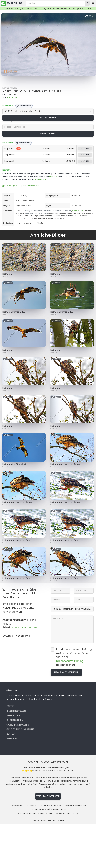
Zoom (89, 16)
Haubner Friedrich (14, 97)
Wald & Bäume (27, 206)
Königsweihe (59, 211)
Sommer (87, 211)
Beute (70, 213)
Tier (55, 213)
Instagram (13, 739)
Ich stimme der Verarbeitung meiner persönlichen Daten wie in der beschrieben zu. (74, 657)
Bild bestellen (48, 118)
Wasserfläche (59, 216)
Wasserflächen (81, 216)
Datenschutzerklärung (70, 661)
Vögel (18, 206)
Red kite (68, 211)
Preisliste (53, 177)
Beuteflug (49, 216)
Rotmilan (19, 211)
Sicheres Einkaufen (30, 186)
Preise (10, 706)
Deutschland (76, 206)
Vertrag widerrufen (48, 796)
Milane (84, 213)
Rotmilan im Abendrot (14, 464)
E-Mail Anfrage (40, 179)
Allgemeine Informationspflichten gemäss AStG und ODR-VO (49, 813)
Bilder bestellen (16, 711)
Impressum (17, 805)
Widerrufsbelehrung (75, 805)
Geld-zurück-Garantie (20, 729)
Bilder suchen (15, 720)
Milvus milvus (10, 88)
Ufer (79, 213)
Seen (90, 213)
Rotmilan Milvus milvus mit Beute (32, 91)
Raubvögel (29, 213)
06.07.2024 (76, 196)
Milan (42, 216)
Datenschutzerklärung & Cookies (43, 805)
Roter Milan (37, 211)
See (51, 213)
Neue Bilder (13, 715)
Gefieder (19, 216)
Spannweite (28, 216)
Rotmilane (70, 216)
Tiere (59, 213)
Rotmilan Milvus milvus (14, 312)
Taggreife (38, 213)
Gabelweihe (48, 211)
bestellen (85, 149)
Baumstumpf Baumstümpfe (26, 218)
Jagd (64, 213)
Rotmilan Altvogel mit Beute (65, 464)
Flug (75, 213)
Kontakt (7, 186)
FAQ (16, 186)
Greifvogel (28, 211)
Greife (46, 213)
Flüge (36, 216)
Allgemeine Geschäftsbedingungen (49, 809)
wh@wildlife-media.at (24, 628)
